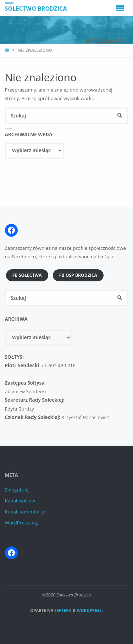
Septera (62, 610)
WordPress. (90, 610)
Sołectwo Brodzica (36, 8)
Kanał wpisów (20, 501)
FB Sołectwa (27, 275)
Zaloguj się (17, 490)
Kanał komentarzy (25, 512)
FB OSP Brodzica (78, 275)
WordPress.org (21, 523)
